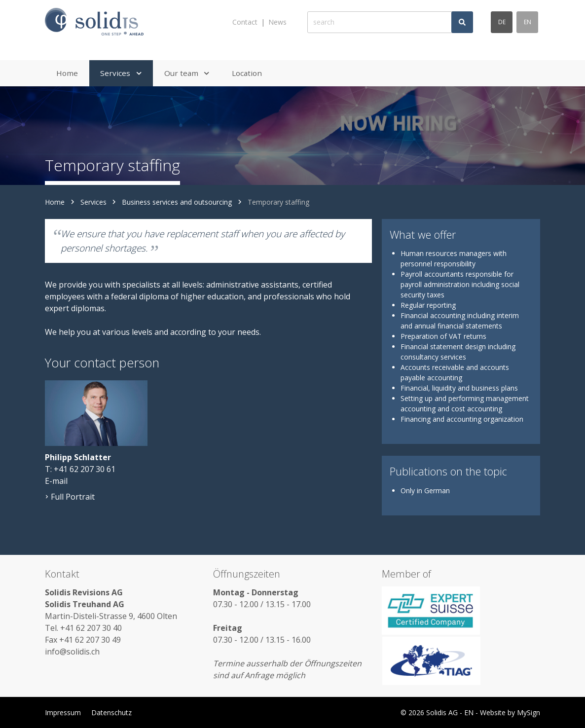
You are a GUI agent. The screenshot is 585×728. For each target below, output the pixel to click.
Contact (245, 22)
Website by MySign (510, 712)
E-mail (56, 481)
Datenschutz (111, 712)
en (528, 22)
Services (93, 202)
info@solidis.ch (72, 652)
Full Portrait (70, 497)
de (502, 22)
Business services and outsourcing (177, 202)
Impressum (63, 712)
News (277, 22)
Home (55, 202)
